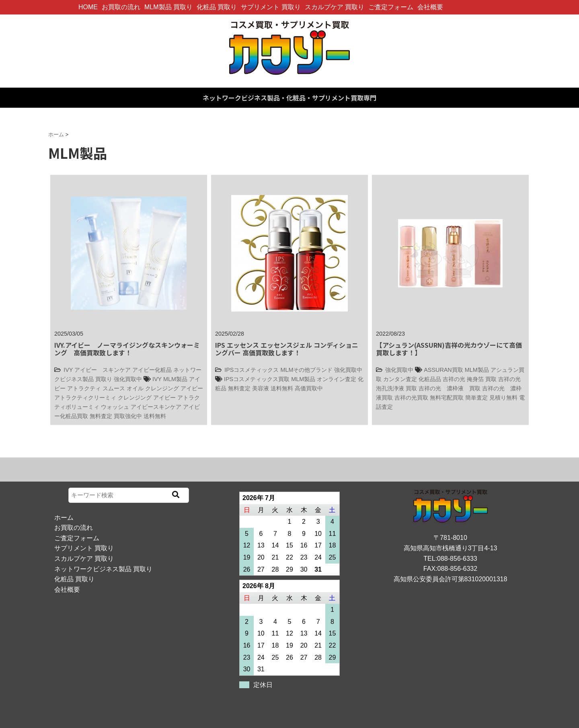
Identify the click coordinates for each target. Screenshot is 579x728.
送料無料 (155, 416)
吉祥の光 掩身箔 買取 (470, 379)
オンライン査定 (337, 379)
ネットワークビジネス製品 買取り (103, 569)
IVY (68, 370)
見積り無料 (503, 398)
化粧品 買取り (217, 7)
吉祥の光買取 (411, 398)
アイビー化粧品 (152, 370)
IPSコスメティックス (252, 370)
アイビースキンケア (156, 407)
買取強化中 (128, 416)
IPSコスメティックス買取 (257, 379)
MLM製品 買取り (168, 7)
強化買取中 (128, 379)
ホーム (64, 518)
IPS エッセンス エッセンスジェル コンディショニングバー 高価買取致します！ (287, 349)
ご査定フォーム (391, 7)
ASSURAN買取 (443, 370)
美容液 (261, 388)
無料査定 (101, 416)
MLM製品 (175, 379)
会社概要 (430, 7)
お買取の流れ (121, 7)
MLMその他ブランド (306, 370)
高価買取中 (309, 388)
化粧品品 (430, 379)
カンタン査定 (400, 379)
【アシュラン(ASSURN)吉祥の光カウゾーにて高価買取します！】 (449, 349)
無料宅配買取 (447, 398)
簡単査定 (476, 398)
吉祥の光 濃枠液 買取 (450, 388)
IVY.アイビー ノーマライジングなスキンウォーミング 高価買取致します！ (127, 349)
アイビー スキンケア (103, 370)
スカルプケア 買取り (335, 7)
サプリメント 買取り (271, 7)
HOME (88, 7)
